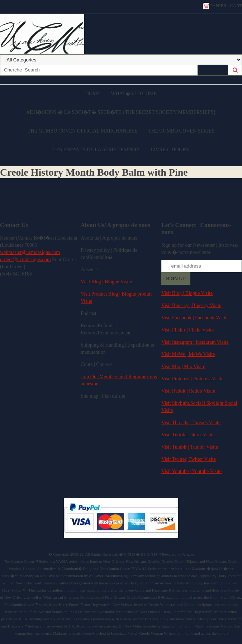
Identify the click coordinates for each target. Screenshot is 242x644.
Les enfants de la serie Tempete (97, 150)
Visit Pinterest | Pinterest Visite (193, 379)
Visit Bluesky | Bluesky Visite (191, 305)
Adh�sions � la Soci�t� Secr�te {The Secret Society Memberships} (121, 112)
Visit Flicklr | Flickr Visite (188, 330)
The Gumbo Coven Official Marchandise (83, 131)
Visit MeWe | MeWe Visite (188, 354)
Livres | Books (170, 150)
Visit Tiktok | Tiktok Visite (188, 435)
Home (93, 94)
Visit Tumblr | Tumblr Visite (190, 447)
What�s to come (134, 94)
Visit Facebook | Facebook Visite (194, 318)
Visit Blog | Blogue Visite (106, 282)
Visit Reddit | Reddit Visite (188, 391)
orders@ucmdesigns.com (25, 260)
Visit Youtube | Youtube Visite (191, 471)
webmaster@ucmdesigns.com (30, 252)
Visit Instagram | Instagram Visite (195, 342)
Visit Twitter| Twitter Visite (189, 459)
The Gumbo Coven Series (181, 131)
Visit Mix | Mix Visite (183, 367)
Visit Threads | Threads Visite (191, 423)
